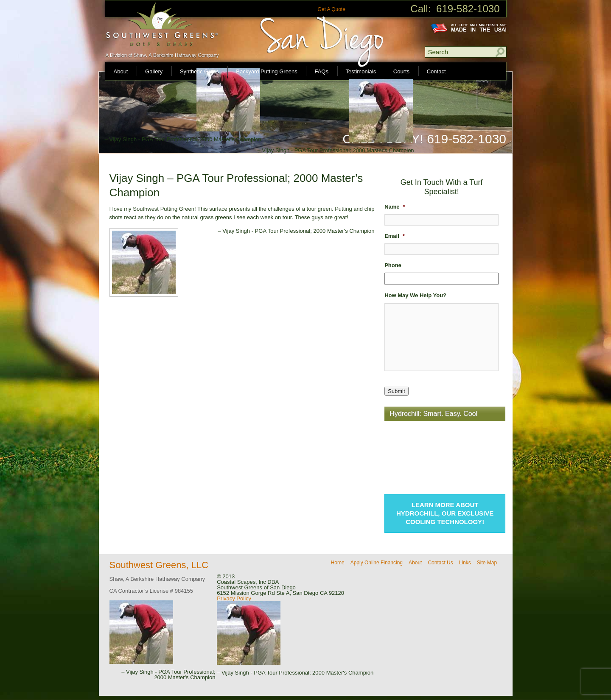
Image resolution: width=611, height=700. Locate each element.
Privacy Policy (234, 598)
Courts (401, 71)
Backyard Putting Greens (267, 71)
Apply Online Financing (377, 563)
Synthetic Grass (199, 71)
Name (395, 207)
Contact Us (440, 563)
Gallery (154, 71)
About (121, 71)
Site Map (487, 563)
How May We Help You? (415, 295)
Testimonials (361, 71)
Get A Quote (331, 9)
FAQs (321, 71)
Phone (393, 265)
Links (465, 563)
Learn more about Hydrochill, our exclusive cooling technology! (445, 513)
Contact (436, 71)
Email (395, 236)
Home (338, 563)
